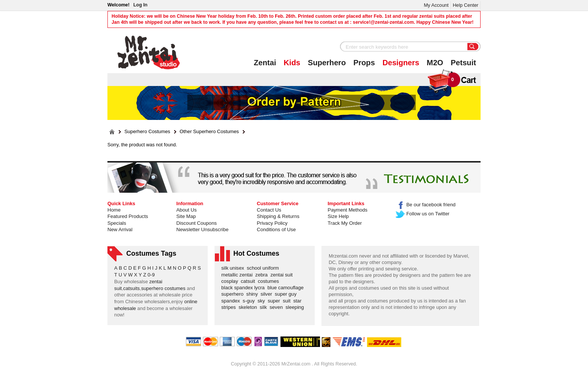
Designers (401, 63)
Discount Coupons (197, 223)
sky (263, 301)
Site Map (186, 216)
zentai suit (283, 275)
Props (364, 63)
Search (473, 47)
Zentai (265, 63)
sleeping (296, 307)
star (299, 301)
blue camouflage (287, 288)
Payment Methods (348, 210)
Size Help (338, 216)
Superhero (327, 63)
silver (268, 294)
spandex (232, 301)
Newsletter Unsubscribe (202, 229)
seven (277, 307)
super (275, 301)
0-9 (151, 275)
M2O (435, 63)
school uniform (264, 268)
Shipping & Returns (278, 216)
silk (265, 307)
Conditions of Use (276, 229)
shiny (253, 294)
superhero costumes (163, 288)
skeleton (249, 307)
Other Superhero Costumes (209, 132)
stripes (230, 307)
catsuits (132, 288)
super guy (287, 294)
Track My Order (345, 223)
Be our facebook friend (426, 205)
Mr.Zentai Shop (149, 52)
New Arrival (120, 229)
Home (114, 210)
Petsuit (463, 63)
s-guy (250, 301)
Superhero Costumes (147, 132)
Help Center (465, 5)
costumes (270, 281)
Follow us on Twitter (423, 214)
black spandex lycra (244, 288)
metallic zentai (238, 275)
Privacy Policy (272, 223)
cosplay (231, 281)
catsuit (249, 281)
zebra (263, 275)
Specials (117, 223)
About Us (187, 210)
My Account (436, 5)
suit (288, 301)
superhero (234, 294)
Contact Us (269, 210)
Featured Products (128, 216)
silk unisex (234, 268)
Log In (140, 5)
